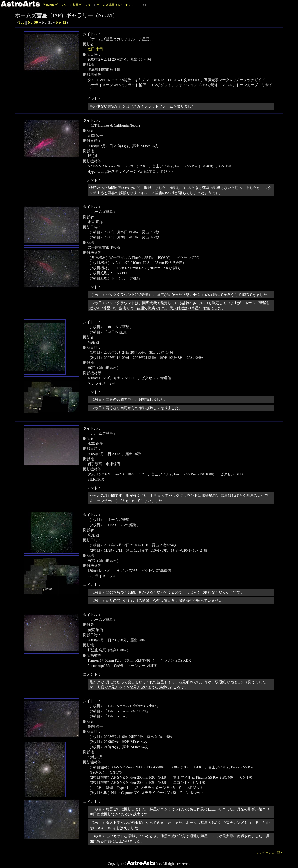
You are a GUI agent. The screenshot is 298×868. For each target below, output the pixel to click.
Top (22, 22)
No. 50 (33, 22)
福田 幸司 (95, 49)
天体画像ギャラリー (56, 5)
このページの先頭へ (270, 853)
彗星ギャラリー (83, 5)
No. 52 (61, 22)
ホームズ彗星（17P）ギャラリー (118, 5)
